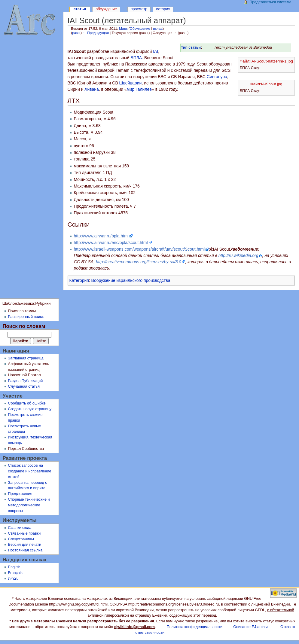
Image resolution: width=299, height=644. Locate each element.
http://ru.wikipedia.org (238, 255)
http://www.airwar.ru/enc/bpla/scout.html (111, 243)
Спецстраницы (21, 539)
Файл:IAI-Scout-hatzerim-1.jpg (266, 61)
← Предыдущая (96, 33)
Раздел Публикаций (26, 381)
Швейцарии (131, 83)
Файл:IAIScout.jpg (266, 84)
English (14, 567)
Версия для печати (25, 545)
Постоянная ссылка (25, 550)
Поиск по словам (24, 326)
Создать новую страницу (30, 409)
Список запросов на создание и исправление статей (30, 471)
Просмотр (139, 9)
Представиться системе (270, 2)
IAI (156, 51)
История (163, 9)
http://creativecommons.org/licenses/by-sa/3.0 (139, 262)
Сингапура (217, 77)
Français (15, 573)
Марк (123, 28)
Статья (80, 9)
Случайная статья (24, 386)
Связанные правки (24, 533)
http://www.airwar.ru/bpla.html (101, 236)
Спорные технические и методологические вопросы (29, 505)
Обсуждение (140, 28)
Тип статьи (191, 47)
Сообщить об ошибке (27, 403)
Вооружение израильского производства (131, 280)
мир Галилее (139, 89)
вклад (158, 28)
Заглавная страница (26, 358)
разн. (76, 33)
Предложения (20, 494)
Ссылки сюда (20, 528)
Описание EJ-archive (251, 627)
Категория (79, 280)
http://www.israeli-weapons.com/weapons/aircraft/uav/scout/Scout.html (139, 249)
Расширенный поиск (26, 317)
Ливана (92, 89)
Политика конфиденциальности (195, 627)
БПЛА (136, 58)
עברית (13, 578)
